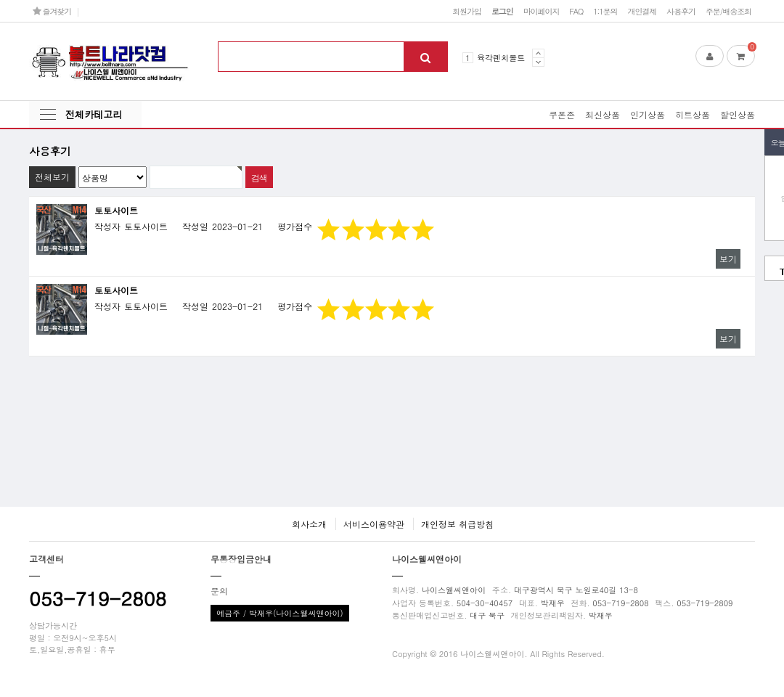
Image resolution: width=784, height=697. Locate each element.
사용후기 (681, 11)
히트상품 (693, 114)
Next (538, 62)
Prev (538, 53)
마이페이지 (542, 11)
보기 (728, 259)
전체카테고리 (94, 114)
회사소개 (309, 524)
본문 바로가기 (0, 0)
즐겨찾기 (52, 11)
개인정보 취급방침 (457, 524)
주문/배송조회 (728, 11)
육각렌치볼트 (501, 57)
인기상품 (648, 114)
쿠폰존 (562, 114)
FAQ (576, 11)
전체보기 (52, 177)
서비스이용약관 (374, 524)
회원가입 (467, 11)
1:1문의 (605, 11)
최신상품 (603, 114)
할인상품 (738, 114)
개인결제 (642, 11)
